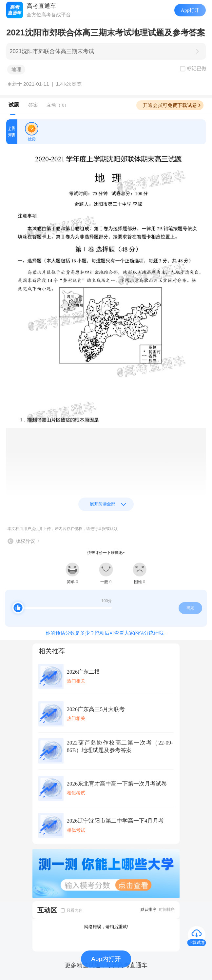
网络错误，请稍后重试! (106, 927)
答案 (33, 105)
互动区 (47, 910)
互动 (58, 105)
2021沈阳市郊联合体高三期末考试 (52, 51)
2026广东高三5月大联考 (96, 709)
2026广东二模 (83, 672)
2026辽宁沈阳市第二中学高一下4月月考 (116, 821)
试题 (14, 105)
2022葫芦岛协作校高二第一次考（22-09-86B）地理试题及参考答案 (120, 746)
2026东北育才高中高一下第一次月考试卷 (117, 784)
